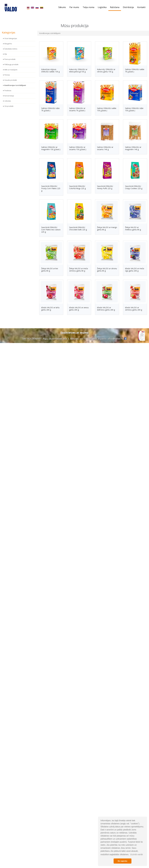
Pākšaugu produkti (11, 64)
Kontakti (141, 7)
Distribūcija (128, 7)
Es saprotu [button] (123, 861)
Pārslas (7, 75)
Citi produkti (9, 106)
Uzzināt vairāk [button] (136, 854)
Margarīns (8, 44)
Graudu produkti (11, 80)
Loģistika (102, 7)
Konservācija (9, 96)
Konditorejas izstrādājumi (15, 85)
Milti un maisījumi (11, 70)
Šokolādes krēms (11, 49)
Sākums (62, 7)
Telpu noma (88, 7)
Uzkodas (8, 101)
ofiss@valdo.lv (115, 339)
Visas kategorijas (11, 38)
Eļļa (6, 54)
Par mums (74, 7)
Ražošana (115, 7)
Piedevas (8, 91)
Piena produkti (10, 59)
